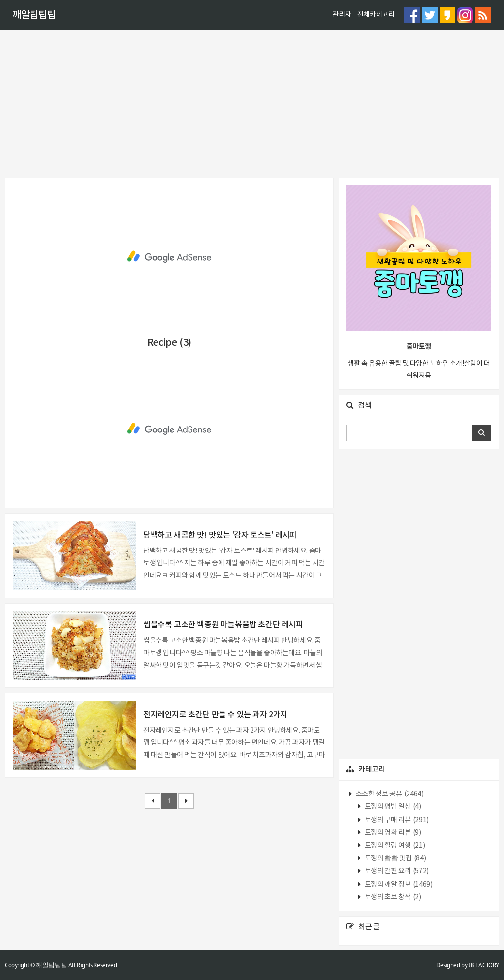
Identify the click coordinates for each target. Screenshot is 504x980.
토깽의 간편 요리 (396, 871)
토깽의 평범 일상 (392, 807)
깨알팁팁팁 (34, 15)
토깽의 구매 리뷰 (396, 820)
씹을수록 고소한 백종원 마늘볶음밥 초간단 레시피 (223, 625)
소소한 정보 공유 (389, 794)
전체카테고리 (376, 15)
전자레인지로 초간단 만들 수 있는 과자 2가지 (215, 715)
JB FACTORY (484, 965)
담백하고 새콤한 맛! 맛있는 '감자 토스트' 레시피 (220, 535)
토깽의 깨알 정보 (398, 885)
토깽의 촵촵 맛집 (394, 858)
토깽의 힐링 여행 (394, 846)
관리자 (342, 15)
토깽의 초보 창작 (392, 897)
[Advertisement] (252, 104)
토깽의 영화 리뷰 (392, 833)
